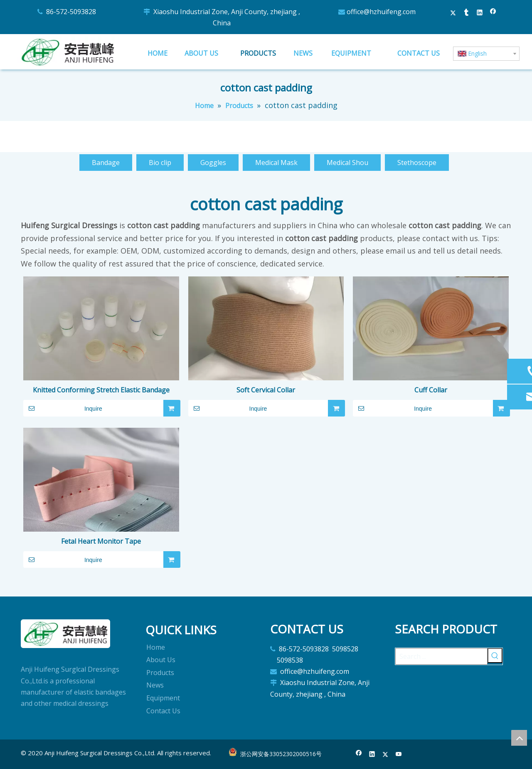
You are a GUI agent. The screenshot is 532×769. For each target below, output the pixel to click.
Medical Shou (347, 163)
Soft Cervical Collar (266, 390)
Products (160, 673)
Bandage (106, 163)
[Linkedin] (372, 755)
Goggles (213, 163)
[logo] (66, 634)
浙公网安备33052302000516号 (281, 754)
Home (156, 647)
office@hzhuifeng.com (315, 671)
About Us (161, 660)
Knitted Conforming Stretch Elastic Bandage (101, 390)
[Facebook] (359, 755)
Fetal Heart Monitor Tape (101, 541)
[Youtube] (399, 755)
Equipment (163, 698)
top (519, 738)
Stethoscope (417, 163)
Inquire (63, 408)
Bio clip (160, 163)
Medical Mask (276, 163)
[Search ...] (441, 656)
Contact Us (163, 711)
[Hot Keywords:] (495, 656)
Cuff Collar (431, 390)
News (155, 685)
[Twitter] (385, 755)
